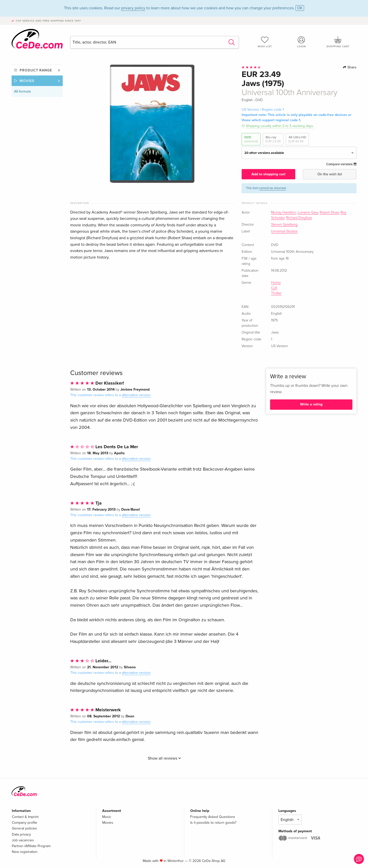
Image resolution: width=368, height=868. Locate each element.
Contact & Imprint (25, 817)
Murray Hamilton (284, 213)
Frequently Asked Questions (213, 817)
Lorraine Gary (308, 213)
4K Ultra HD (297, 139)
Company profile (25, 823)
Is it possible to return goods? (213, 823)
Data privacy (21, 834)
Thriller (276, 293)
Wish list (265, 42)
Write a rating (311, 404)
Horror (276, 283)
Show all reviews (164, 758)
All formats (23, 91)
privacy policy (133, 8)
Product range (36, 70)
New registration (25, 852)
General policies (24, 828)
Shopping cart (338, 42)
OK (300, 8)
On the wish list (330, 174)
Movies (27, 81)
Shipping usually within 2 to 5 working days (280, 126)
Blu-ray (273, 139)
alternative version (136, 395)
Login (302, 42)
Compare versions (341, 164)
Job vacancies (23, 840)
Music (107, 817)
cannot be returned (272, 188)
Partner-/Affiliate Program (31, 846)
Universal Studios (284, 231)
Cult (274, 288)
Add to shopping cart (268, 174)
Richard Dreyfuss (299, 218)
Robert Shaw (329, 213)
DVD (251, 139)
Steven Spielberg (284, 225)
